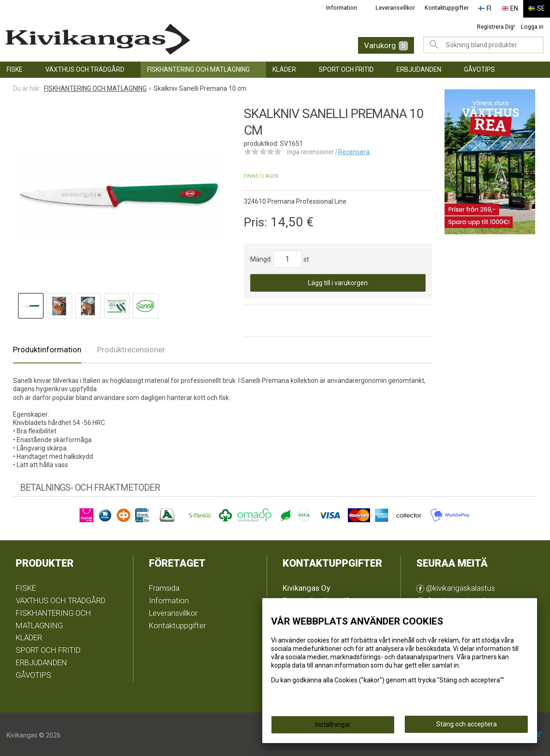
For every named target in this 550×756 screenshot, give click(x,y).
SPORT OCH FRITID (346, 68)
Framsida (164, 586)
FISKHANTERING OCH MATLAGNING (198, 68)
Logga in (532, 25)
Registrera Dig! (496, 25)
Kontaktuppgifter (451, 8)
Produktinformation (47, 348)
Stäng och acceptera (467, 724)
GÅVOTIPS (479, 68)
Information (347, 8)
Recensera (355, 150)
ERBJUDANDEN (419, 68)
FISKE (15, 68)
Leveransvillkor (400, 8)
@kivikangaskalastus (456, 586)
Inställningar (333, 725)
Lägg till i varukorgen (338, 281)
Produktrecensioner (131, 348)
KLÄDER (284, 68)
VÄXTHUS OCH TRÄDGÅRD (85, 68)
